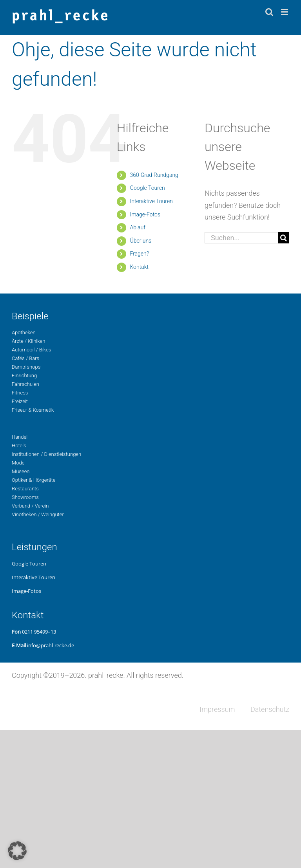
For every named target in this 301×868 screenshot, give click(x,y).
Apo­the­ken (24, 332)
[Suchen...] (241, 238)
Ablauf (137, 227)
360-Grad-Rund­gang (154, 175)
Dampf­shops (26, 367)
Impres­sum (217, 709)
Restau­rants (25, 489)
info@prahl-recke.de (51, 645)
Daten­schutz (270, 709)
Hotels (19, 446)
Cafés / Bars (25, 358)
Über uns (141, 241)
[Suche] (284, 238)
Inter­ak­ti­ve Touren (151, 201)
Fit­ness (20, 393)
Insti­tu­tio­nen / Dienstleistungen (46, 454)
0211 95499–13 (39, 632)
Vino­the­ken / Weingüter (38, 514)
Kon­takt (139, 267)
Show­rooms (25, 497)
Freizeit (20, 401)
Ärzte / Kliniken (28, 341)
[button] (17, 851)
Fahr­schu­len (25, 384)
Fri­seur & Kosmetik (33, 410)
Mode (18, 463)
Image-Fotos (145, 214)
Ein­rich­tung (24, 375)
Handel (20, 437)
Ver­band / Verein (30, 506)
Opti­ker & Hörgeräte (34, 480)
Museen (21, 471)
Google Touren (147, 188)
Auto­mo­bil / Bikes (31, 350)
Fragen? (139, 254)
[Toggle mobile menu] (285, 12)
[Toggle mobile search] (269, 12)
